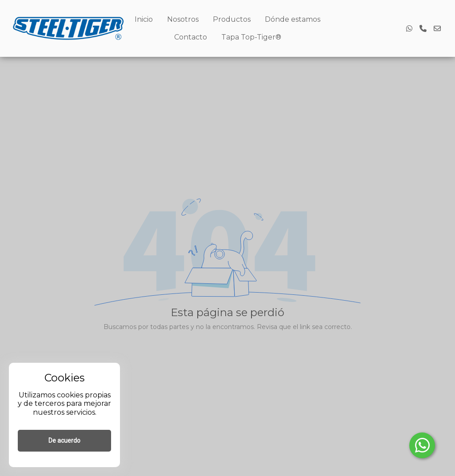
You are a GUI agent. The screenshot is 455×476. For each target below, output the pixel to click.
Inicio (144, 19)
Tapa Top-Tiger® (251, 37)
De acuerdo (64, 440)
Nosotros (183, 19)
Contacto (191, 37)
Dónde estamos (293, 19)
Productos (232, 19)
